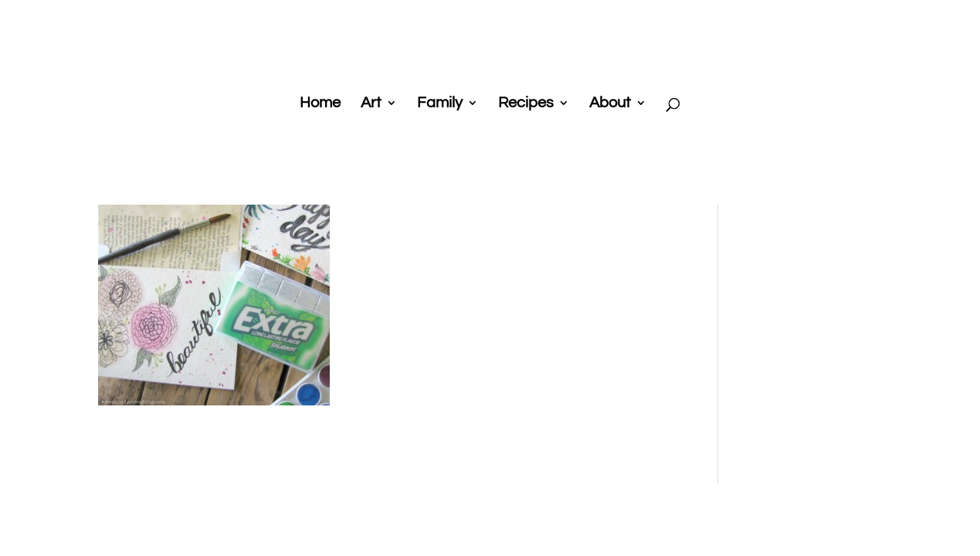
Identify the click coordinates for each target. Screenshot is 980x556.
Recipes (526, 104)
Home (320, 104)
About (610, 104)
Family (440, 104)
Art (371, 104)
